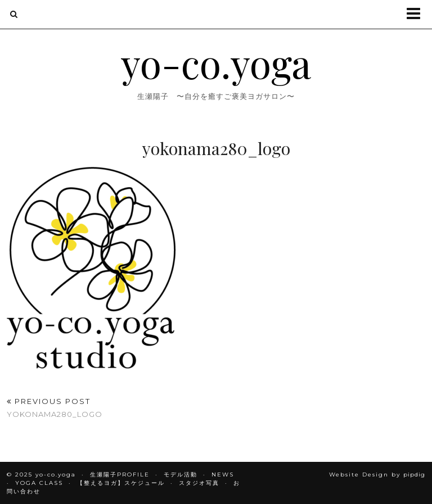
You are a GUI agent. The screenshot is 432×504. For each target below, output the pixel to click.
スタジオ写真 (199, 483)
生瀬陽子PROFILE (120, 475)
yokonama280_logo (55, 408)
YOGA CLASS (39, 483)
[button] (417, 14)
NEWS (223, 475)
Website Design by (377, 475)
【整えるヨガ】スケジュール (121, 483)
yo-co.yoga (216, 62)
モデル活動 (181, 475)
